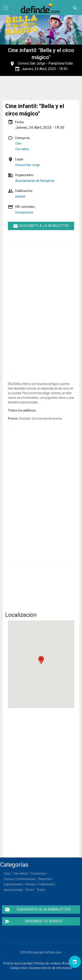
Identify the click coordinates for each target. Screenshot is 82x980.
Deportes (45, 879)
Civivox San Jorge (31, 63)
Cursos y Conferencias (19, 879)
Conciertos (38, 874)
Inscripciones (24, 212)
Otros (29, 890)
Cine (18, 143)
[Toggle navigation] (6, 8)
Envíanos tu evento (34, 921)
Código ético (19, 968)
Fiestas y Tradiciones (40, 884)
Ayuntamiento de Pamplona (35, 181)
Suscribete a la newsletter (41, 226)
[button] (41, 660)
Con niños (22, 149)
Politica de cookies (48, 963)
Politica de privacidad (18, 963)
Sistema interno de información (51, 968)
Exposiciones (13, 884)
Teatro (41, 890)
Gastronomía (13, 890)
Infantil (20, 197)
